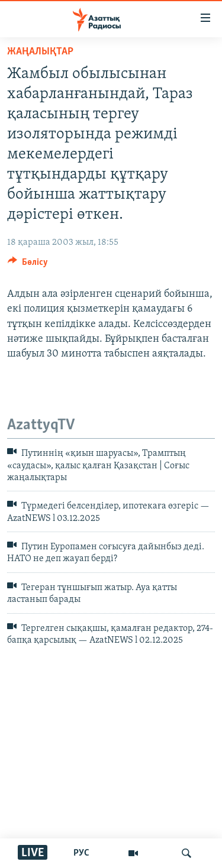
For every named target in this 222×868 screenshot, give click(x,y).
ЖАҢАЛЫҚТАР (40, 52)
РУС (81, 853)
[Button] (28, 265)
